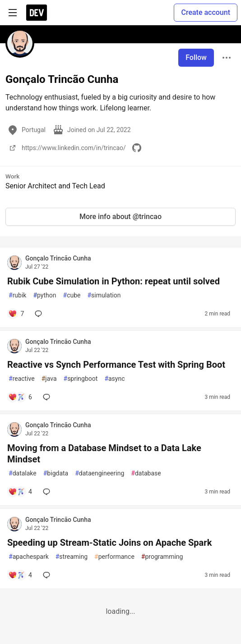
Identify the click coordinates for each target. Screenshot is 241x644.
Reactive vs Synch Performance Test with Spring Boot (116, 365)
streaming (72, 557)
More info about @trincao (120, 217)
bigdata (56, 473)
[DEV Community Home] (37, 13)
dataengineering (100, 473)
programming (162, 557)
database (146, 473)
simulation (104, 295)
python (44, 295)
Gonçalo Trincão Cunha (58, 258)
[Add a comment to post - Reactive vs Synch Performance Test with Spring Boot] (20, 397)
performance (114, 557)
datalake (23, 473)
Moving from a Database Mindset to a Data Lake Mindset (104, 454)
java (49, 379)
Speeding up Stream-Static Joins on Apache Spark (109, 543)
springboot (81, 379)
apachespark (29, 557)
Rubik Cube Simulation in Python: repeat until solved (114, 281)
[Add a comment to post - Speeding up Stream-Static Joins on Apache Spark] (20, 575)
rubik (17, 295)
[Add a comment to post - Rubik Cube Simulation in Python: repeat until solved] (16, 314)
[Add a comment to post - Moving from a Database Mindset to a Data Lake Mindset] (20, 492)
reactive (22, 379)
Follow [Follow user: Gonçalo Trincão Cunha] (196, 57)
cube (72, 295)
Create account (206, 12)
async (114, 379)
